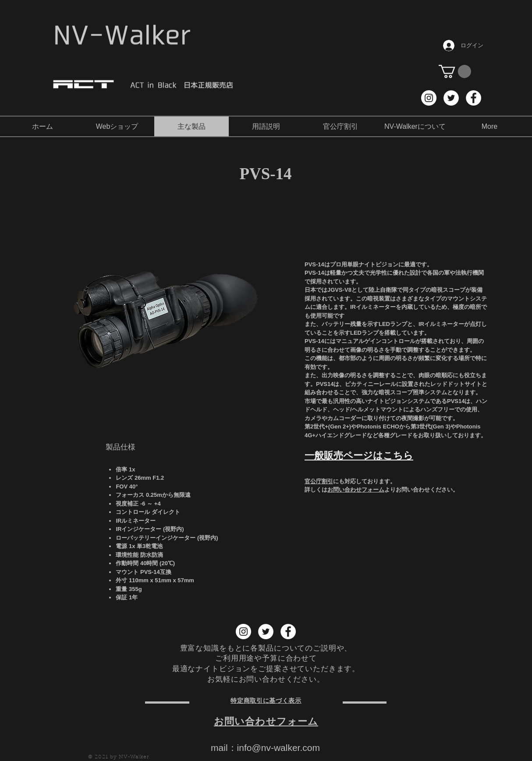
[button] (455, 71)
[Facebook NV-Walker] (473, 98)
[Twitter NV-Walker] (451, 98)
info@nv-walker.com (278, 748)
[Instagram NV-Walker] (429, 98)
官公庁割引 (319, 481)
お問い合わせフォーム (356, 490)
